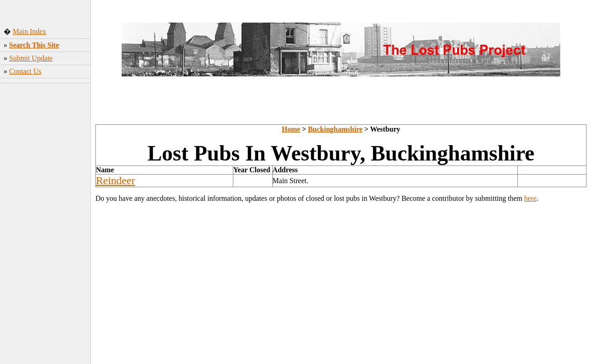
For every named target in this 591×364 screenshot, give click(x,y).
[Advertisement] (45, 221)
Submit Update (31, 58)
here (530, 198)
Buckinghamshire (335, 129)
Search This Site (34, 45)
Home (291, 129)
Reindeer (116, 180)
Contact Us (25, 71)
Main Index (29, 31)
